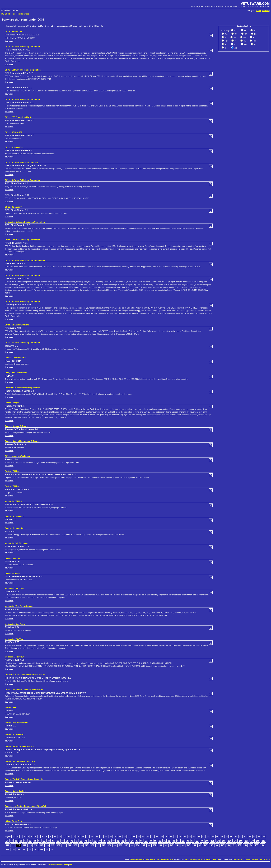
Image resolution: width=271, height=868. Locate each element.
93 (174, 841)
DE (245, 38)
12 (60, 837)
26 (125, 837)
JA (244, 41)
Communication (63, 26)
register (266, 11)
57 (7, 841)
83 (128, 841)
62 (30, 841)
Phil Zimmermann (19, 373)
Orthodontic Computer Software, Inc (27, 690)
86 (141, 841)
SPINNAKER (17, 31)
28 (134, 837)
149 (223, 845)
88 (151, 841)
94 (179, 841)
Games (74, 26)
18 (87, 837)
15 (74, 837)
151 (234, 845)
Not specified (17, 147)
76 (95, 841)
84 (132, 841)
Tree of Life (154, 859)
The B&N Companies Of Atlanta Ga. (28, 779)
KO (254, 41)
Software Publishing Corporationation (28, 260)
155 (256, 845)
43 (203, 837)
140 (172, 845)
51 (241, 837)
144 (194, 845)
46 (217, 837)
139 (166, 845)
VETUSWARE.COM (255, 4)
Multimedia (83, 26)
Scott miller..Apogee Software (25, 441)
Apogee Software (20, 426)
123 (75, 845)
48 (227, 837)
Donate (247, 859)
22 (106, 837)
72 (76, 841)
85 (137, 841)
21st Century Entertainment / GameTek (29, 806)
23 (111, 837)
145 (200, 845)
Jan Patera (21, 624)
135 (143, 845)
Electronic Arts (19, 358)
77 (100, 841)
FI (225, 38)
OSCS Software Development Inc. (26, 388)
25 (120, 837)
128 (104, 845)
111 (7, 845)
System (33, 26)
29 (138, 837)
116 (36, 845)
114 (24, 845)
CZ (246, 34)
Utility (53, 26)
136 (149, 845)
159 (19, 850)
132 (126, 845)
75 (90, 841)
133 (132, 845)
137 (155, 845)
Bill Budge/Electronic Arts (24, 761)
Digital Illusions (19, 791)
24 (115, 837)
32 (152, 837)
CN (236, 34)
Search (216, 859)
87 (146, 841)
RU (245, 44)
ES (255, 44)
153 (245, 845)
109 (258, 841)
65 (44, 841)
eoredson (16, 558)
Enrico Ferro (17, 821)
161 (30, 850)
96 (188, 841)
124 (81, 845)
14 (69, 837)
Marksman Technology (22, 456)
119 (53, 845)
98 (197, 841)
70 (67, 841)
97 (192, 841)
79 (109, 841)
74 (86, 841)
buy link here (23, 14)
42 (199, 837)
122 (70, 845)
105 (235, 841)
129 (109, 845)
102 (218, 841)
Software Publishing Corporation (26, 46)
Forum (267, 859)
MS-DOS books (8, 14)
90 (160, 841)
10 (50, 837)
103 (224, 841)
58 (12, 841)
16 (78, 837)
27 (129, 837)
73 (81, 841)
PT (235, 44)
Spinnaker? (17, 207)
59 (16, 841)
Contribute (237, 859)
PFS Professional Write (22, 117)
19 (92, 837)
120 (58, 845)
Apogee (16, 403)
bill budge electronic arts (23, 746)
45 (213, 837)
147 (211, 845)
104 (230, 841)
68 (58, 841)
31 (148, 837)
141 (177, 845)
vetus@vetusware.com (58, 865)
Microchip (16, 573)
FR (235, 38)
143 (189, 845)
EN (235, 31)
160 (24, 850)
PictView (20, 588)
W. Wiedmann (22, 543)
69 (63, 841)
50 (236, 837)
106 (241, 841)
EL (254, 38)
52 (245, 837)
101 (212, 841)
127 (98, 845)
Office (47, 26)
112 (13, 845)
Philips (16, 471)
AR (255, 31)
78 (104, 841)
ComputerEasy (19, 528)
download (9, 41)
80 (114, 841)
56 (264, 837)
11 (55, 837)
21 (101, 837)
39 (185, 837)
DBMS (40, 26)
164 (47, 850)
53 (250, 837)
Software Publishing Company (25, 162)
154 (251, 845)
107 (246, 841)
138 (160, 845)
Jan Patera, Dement (25, 606)
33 (157, 837)
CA (226, 34)
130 (115, 845)
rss (71, 865)
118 (47, 845)
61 (25, 841)
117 (41, 845)
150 (228, 845)
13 (64, 837)
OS (27, 26)
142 (183, 845)
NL (255, 34)
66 (49, 841)
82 (123, 841)
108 (252, 841)
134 (138, 845)
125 (87, 845)
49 (231, 837)
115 (30, 845)
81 (118, 841)
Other (91, 26)
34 (162, 837)
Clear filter (99, 26)
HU (226, 41)
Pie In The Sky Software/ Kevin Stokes (28, 675)
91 (165, 841)
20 (97, 837)
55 (259, 837)
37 (176, 837)
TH (226, 48)
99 (202, 841)
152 (240, 845)
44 (208, 837)
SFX (14, 707)
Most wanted (190, 859)
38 (180, 837)
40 (190, 837)
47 (222, 837)
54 (254, 837)
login (259, 11)
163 (41, 850)
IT (235, 41)
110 (263, 841)
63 (35, 841)
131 (121, 845)
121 (64, 845)
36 (171, 837)
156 (262, 845)
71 (72, 841)
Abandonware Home (139, 859)
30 (143, 837)
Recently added (204, 859)
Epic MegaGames (20, 722)
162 (36, 850)
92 (169, 841)
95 (183, 841)
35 (166, 837)
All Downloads (167, 859)
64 (39, 841)
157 (7, 850)
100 (207, 841)
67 (53, 841)
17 (83, 837)
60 (21, 841)
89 (155, 841)
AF (245, 31)
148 (217, 845)
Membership (257, 859)
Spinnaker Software (20, 325)
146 (205, 845)
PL (226, 44)
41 (194, 837)
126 (92, 845)
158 (13, 850)
